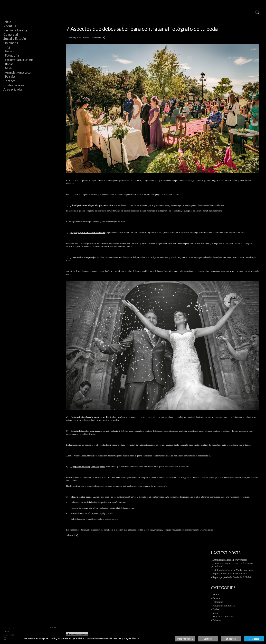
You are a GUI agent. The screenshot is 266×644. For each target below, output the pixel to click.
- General (216, 598)
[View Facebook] (9, 628)
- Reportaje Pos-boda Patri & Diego (229, 574)
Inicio (7, 22)
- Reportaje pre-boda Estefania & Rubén (232, 577)
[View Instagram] (5, 628)
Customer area (14, 85)
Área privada (13, 89)
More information (185, 639)
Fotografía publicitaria (19, 60)
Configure (208, 639)
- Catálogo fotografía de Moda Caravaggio (233, 570)
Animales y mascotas (18, 72)
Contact (9, 81)
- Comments (96, 38)
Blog (7, 47)
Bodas (9, 64)
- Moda (215, 613)
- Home (215, 595)
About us (10, 26)
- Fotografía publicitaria (223, 606)
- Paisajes (216, 620)
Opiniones (11, 43)
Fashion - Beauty (16, 30)
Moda (9, 68)
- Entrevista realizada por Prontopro (229, 560)
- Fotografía (217, 602)
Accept (254, 639)
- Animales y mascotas (222, 616)
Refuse (231, 639)
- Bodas (215, 609)
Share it (72, 535)
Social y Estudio (15, 38)
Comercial (11, 34)
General (10, 51)
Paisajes (10, 77)
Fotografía (12, 55)
